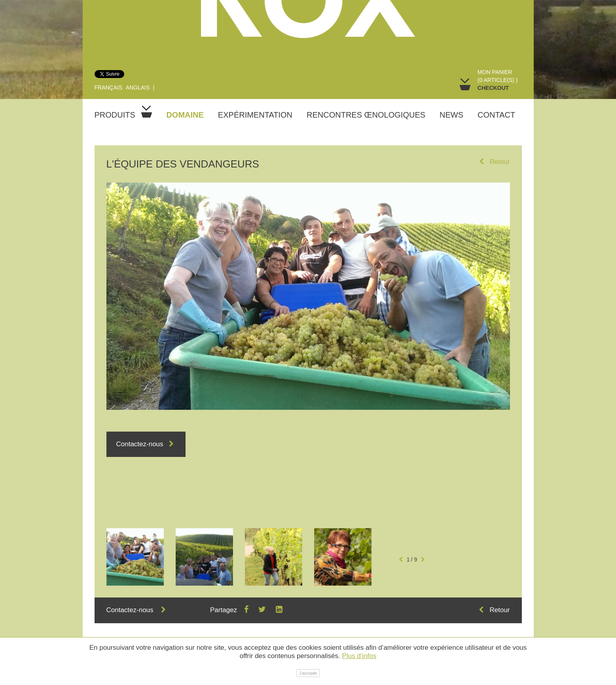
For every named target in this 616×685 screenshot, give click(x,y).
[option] (135, 557)
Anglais (138, 88)
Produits (123, 112)
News (451, 115)
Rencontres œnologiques (366, 115)
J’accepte (308, 673)
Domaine (185, 115)
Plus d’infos (359, 656)
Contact (496, 115)
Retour (494, 162)
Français (109, 88)
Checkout (493, 88)
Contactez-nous (146, 444)
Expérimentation (255, 115)
